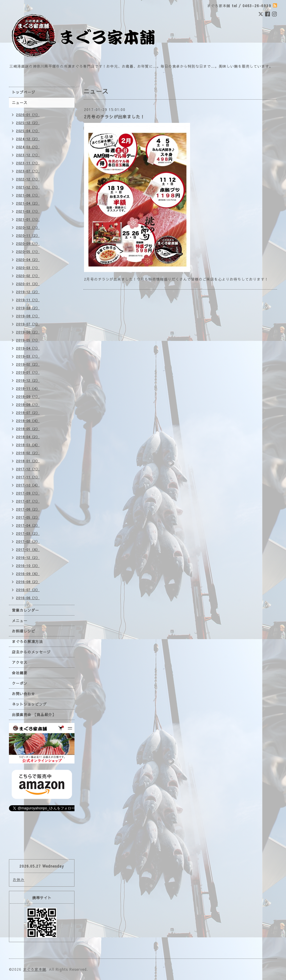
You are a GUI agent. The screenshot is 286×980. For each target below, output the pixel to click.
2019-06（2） (28, 332)
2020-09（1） (28, 244)
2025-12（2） (28, 123)
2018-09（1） (28, 397)
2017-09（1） (28, 493)
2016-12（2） (28, 558)
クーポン (20, 683)
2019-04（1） (28, 348)
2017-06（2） (28, 509)
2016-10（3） (28, 566)
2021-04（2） (28, 203)
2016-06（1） (28, 598)
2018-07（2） (28, 413)
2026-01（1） (28, 115)
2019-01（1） (28, 372)
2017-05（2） (28, 517)
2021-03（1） (28, 211)
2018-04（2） (28, 437)
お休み (19, 879)
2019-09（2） (28, 308)
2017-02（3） (28, 541)
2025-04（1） (28, 131)
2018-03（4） (28, 445)
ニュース (20, 103)
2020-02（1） (28, 276)
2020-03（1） (28, 268)
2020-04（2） (28, 260)
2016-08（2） (28, 582)
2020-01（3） (28, 284)
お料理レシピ (24, 631)
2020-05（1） (28, 252)
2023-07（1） (28, 171)
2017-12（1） (28, 469)
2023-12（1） (28, 155)
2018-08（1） (28, 405)
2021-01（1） (28, 219)
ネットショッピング (29, 704)
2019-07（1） (28, 324)
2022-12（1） (28, 179)
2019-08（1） (28, 316)
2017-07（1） (28, 501)
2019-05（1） (28, 340)
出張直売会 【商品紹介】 (34, 715)
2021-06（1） (28, 195)
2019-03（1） (28, 356)
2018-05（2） (28, 429)
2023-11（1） (28, 163)
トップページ (24, 92)
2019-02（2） (28, 364)
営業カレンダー (25, 610)
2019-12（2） (28, 292)
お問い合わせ (24, 694)
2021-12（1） (28, 187)
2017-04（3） (28, 525)
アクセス (20, 662)
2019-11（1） (28, 300)
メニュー (20, 621)
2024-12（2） (28, 139)
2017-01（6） (28, 549)
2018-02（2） (28, 453)
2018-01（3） (28, 461)
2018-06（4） (28, 421)
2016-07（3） (28, 590)
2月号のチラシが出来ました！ (114, 117)
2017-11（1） (28, 477)
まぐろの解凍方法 (27, 642)
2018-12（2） (28, 380)
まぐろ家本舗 (35, 969)
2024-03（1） (28, 147)
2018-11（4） (28, 388)
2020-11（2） (28, 235)
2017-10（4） (28, 485)
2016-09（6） (28, 574)
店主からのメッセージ (31, 652)
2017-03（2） (28, 533)
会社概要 (20, 673)
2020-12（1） (28, 227)
